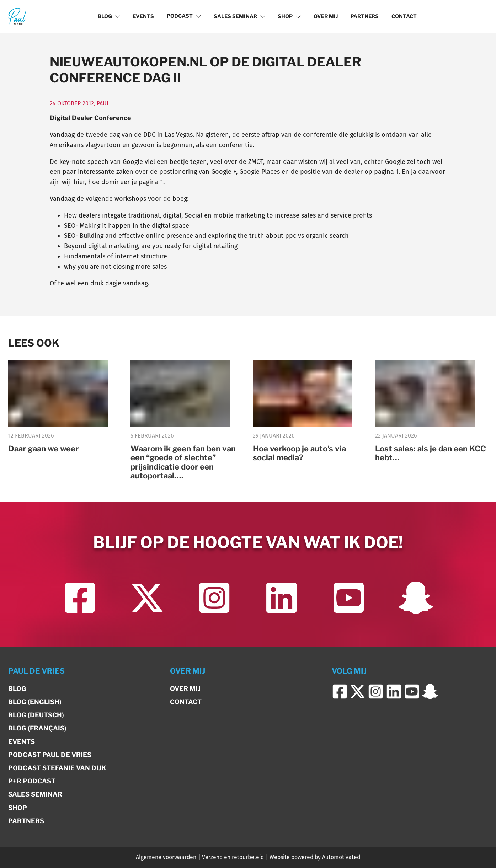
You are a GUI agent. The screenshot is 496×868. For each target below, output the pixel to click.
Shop (289, 16)
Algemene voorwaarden (166, 858)
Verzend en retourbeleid (233, 858)
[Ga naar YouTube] (349, 598)
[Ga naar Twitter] (147, 598)
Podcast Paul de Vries (50, 755)
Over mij (326, 16)
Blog (109, 16)
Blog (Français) (37, 728)
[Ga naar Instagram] (214, 598)
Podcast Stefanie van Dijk (57, 768)
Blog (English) (35, 702)
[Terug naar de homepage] (17, 16)
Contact (404, 16)
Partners (365, 16)
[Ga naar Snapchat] (416, 598)
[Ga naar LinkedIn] (281, 598)
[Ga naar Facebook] (80, 598)
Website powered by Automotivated (315, 858)
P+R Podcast (32, 781)
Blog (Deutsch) (36, 715)
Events (143, 16)
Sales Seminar (239, 16)
